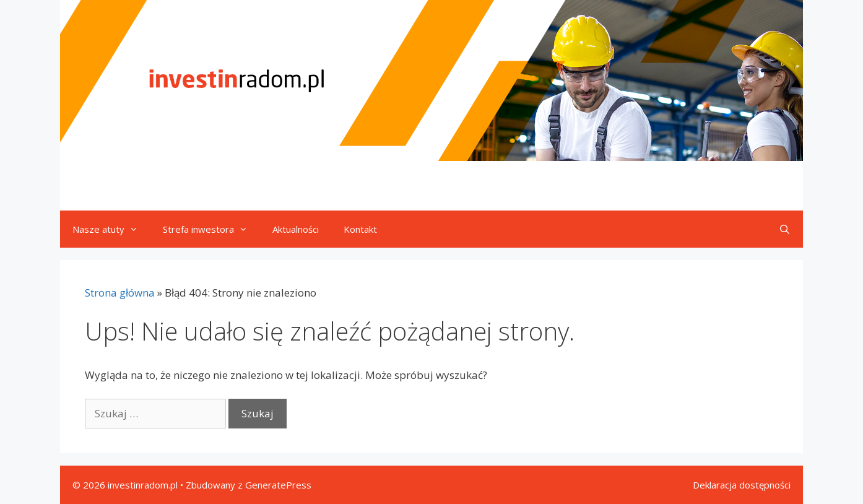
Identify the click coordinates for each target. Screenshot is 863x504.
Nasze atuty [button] (111, 229)
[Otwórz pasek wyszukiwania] (785, 229)
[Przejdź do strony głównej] (432, 80)
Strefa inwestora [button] (211, 229)
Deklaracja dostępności (742, 485)
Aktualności (296, 229)
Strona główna (120, 293)
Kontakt (360, 229)
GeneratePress (278, 485)
